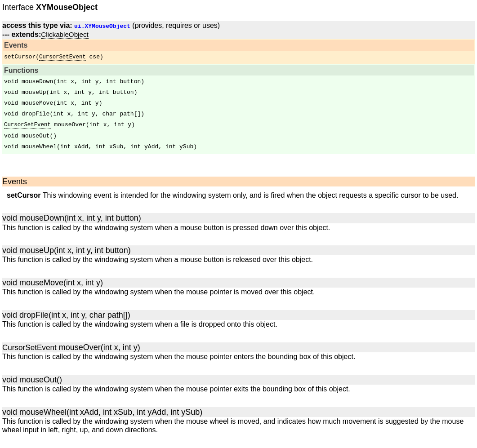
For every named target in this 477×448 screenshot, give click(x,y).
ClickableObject (65, 34)
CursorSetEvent (62, 57)
